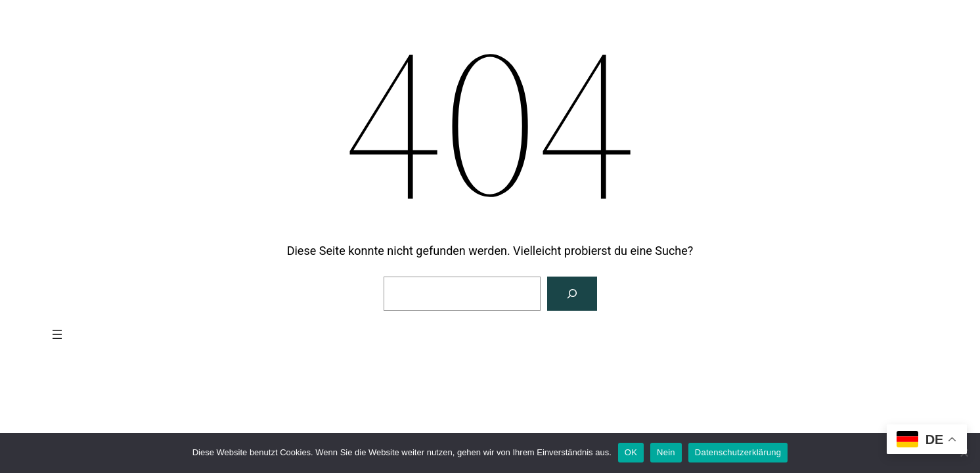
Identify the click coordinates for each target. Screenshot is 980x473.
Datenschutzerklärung (738, 452)
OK (631, 452)
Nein (666, 452)
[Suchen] (572, 294)
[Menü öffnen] (57, 334)
